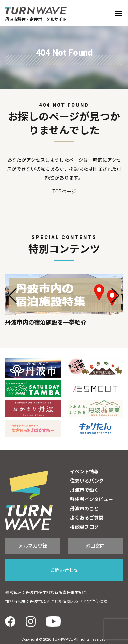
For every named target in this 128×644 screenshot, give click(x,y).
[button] (13, 295)
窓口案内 (95, 546)
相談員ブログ (84, 527)
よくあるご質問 (87, 518)
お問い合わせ (64, 570)
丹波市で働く (84, 490)
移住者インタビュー (91, 499)
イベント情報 (84, 472)
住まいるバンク (87, 481)
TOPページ (64, 192)
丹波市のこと (84, 509)
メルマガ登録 (33, 546)
